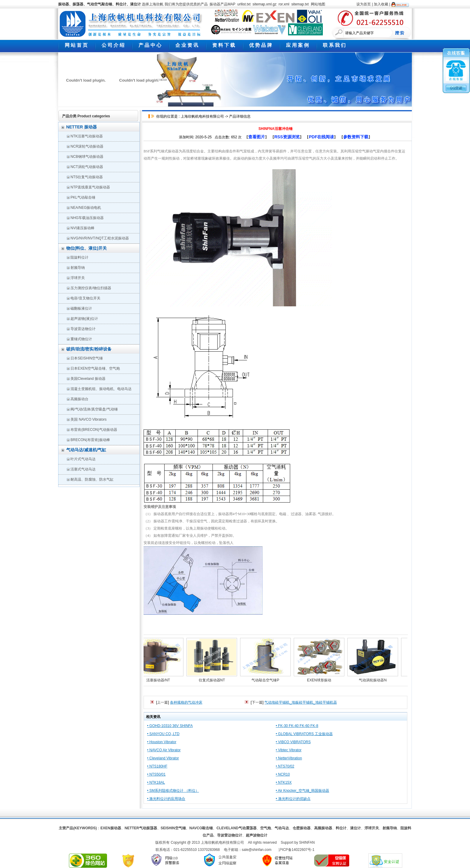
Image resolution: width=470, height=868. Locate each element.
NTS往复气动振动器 (87, 177)
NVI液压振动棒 (82, 228)
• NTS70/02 (285, 766)
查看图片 (257, 137)
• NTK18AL (156, 782)
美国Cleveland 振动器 (88, 379)
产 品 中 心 (150, 45)
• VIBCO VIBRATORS (293, 742)
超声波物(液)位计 (84, 319)
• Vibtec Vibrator (289, 750)
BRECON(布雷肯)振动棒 (90, 440)
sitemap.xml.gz (265, 4)
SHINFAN (307, 842)
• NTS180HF (157, 766)
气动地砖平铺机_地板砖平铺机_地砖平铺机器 (300, 702)
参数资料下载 (356, 137)
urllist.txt (244, 4)
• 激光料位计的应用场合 (166, 799)
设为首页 (364, 4)
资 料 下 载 (224, 45)
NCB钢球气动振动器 (87, 157)
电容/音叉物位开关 (85, 298)
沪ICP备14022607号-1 (296, 850)
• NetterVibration (289, 758)
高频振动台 (79, 399)
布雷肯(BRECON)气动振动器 (94, 430)
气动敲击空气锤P (268, 680)
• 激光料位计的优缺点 (293, 799)
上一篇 (162, 702)
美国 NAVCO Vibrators (88, 419)
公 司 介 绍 (113, 45)
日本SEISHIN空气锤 (87, 358)
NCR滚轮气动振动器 (87, 146)
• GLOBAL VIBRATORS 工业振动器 (304, 734)
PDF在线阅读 (321, 137)
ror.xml (284, 4)
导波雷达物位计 (83, 329)
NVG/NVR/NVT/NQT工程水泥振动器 (100, 238)
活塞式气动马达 (83, 469)
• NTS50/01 (156, 774)
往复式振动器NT (215, 680)
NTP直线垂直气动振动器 (90, 187)
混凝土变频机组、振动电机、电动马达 (101, 389)
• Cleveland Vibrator (163, 758)
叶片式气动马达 (83, 459)
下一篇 (257, 702)
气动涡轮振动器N (375, 680)
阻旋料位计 (79, 257)
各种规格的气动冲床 (186, 702)
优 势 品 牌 (260, 45)
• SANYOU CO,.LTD (163, 734)
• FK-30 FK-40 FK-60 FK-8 (297, 726)
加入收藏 (381, 4)
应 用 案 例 (297, 45)
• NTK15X (284, 782)
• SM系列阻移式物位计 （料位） (173, 791)
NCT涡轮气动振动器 (87, 167)
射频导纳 (78, 268)
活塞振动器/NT (161, 680)
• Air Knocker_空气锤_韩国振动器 (302, 791)
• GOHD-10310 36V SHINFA (170, 726)
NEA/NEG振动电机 (86, 208)
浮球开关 (78, 278)
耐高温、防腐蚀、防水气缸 (92, 479)
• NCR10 (283, 774)
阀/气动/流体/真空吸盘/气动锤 (94, 409)
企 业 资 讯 (187, 45)
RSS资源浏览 (287, 137)
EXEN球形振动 (322, 680)
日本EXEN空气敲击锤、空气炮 (95, 368)
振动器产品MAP (222, 4)
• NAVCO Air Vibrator (164, 750)
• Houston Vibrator (162, 742)
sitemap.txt (300, 4)
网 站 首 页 (76, 45)
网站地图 (318, 4)
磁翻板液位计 (81, 308)
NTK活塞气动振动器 (87, 136)
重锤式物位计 (81, 339)
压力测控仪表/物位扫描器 (91, 288)
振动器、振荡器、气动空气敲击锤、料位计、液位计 (100, 4)
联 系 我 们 (334, 45)
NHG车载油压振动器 (87, 218)
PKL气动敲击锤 (83, 197)
